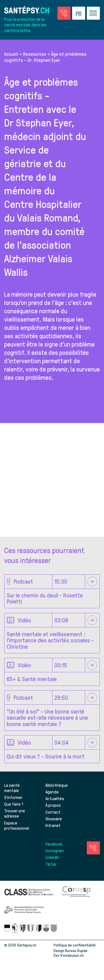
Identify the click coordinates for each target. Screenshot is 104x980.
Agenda (52, 792)
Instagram (55, 851)
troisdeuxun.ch (78, 955)
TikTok (51, 864)
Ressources (35, 54)
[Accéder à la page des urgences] (64, 13)
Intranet (53, 825)
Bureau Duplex (76, 950)
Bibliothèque (57, 785)
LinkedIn (52, 857)
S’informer (13, 797)
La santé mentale (12, 788)
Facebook (54, 844)
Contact (53, 812)
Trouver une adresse (15, 813)
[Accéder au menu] (93, 13)
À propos (53, 805)
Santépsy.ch (27, 945)
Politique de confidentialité (75, 945)
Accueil (11, 54)
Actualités (55, 798)
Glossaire (54, 819)
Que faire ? (14, 804)
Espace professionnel (17, 826)
